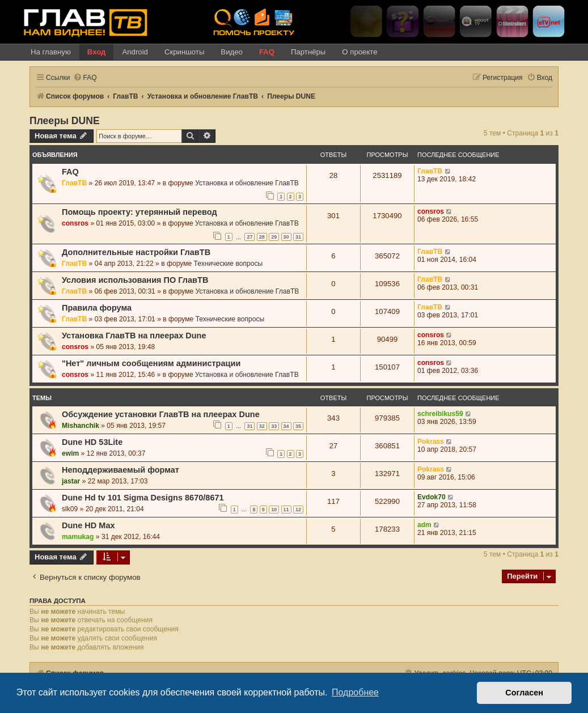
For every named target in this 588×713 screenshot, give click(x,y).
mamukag (78, 537)
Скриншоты (184, 52)
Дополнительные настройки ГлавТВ (136, 252)
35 (298, 426)
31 (298, 237)
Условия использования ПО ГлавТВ (135, 280)
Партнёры (308, 52)
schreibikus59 (440, 414)
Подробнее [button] (355, 692)
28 (262, 237)
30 (286, 237)
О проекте (359, 52)
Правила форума (97, 308)
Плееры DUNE (65, 121)
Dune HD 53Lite (92, 442)
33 (274, 426)
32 (262, 426)
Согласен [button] (524, 693)
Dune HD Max (88, 525)
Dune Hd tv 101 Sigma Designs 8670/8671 (143, 498)
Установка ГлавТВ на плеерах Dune (134, 336)
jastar (71, 481)
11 (286, 510)
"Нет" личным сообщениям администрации (151, 363)
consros (75, 223)
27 (249, 237)
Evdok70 (432, 497)
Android (135, 52)
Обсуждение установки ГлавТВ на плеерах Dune (161, 414)
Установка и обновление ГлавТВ (247, 183)
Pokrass (431, 442)
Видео (232, 52)
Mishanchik (81, 426)
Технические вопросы (229, 264)
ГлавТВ (74, 183)
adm (424, 525)
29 (274, 237)
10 (274, 510)
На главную (51, 52)
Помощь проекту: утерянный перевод (139, 212)
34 (286, 426)
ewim (70, 453)
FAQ (267, 52)
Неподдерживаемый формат (120, 470)
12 (298, 510)
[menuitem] (85, 78)
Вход (97, 52)
